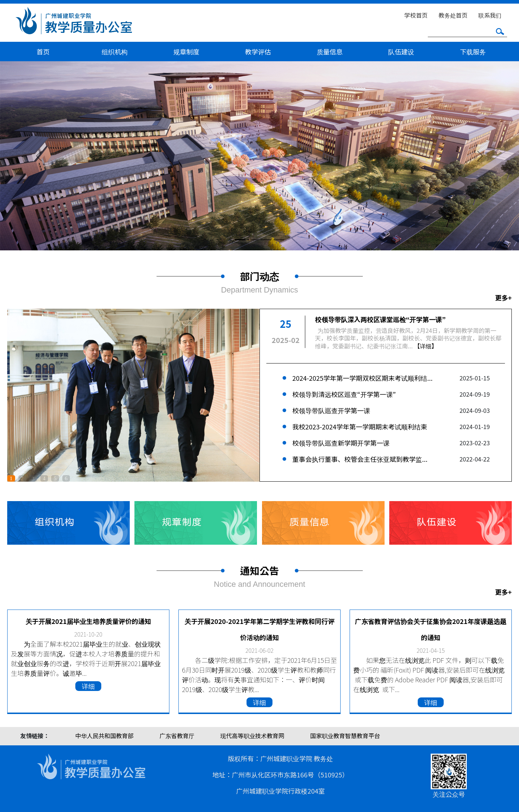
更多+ (503, 298)
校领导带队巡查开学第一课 (331, 410)
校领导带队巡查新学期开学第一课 (341, 443)
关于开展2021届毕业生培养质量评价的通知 (88, 621)
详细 (88, 686)
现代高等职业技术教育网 (252, 736)
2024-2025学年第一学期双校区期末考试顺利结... (362, 378)
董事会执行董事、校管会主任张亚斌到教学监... (360, 459)
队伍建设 (401, 52)
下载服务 (473, 52)
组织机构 (115, 52)
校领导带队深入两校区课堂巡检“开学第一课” (380, 319)
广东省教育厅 (177, 736)
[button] (39, 156)
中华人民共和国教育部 (105, 736)
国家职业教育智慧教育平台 (345, 736)
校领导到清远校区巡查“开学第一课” (344, 394)
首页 (43, 52)
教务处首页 (453, 15)
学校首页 (416, 15)
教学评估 (258, 52)
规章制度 (186, 52)
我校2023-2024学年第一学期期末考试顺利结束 (360, 427)
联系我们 (490, 15)
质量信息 (330, 52)
